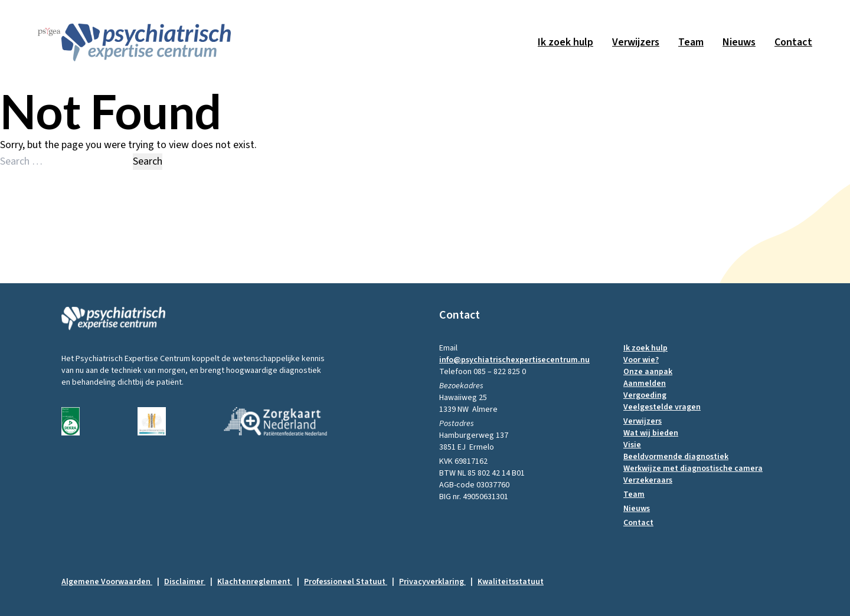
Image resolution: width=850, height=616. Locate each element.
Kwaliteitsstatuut (511, 582)
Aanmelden (645, 384)
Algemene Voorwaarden (110, 582)
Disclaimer (188, 582)
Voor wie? (641, 360)
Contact (793, 42)
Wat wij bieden (651, 433)
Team (691, 42)
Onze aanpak (648, 372)
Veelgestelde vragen (662, 407)
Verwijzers (636, 42)
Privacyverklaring (436, 582)
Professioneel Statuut (349, 582)
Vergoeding (645, 395)
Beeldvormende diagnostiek (676, 457)
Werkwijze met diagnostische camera (693, 468)
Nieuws (739, 42)
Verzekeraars (648, 480)
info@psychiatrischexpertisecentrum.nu (514, 360)
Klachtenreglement (258, 582)
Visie (632, 445)
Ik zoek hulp (565, 42)
